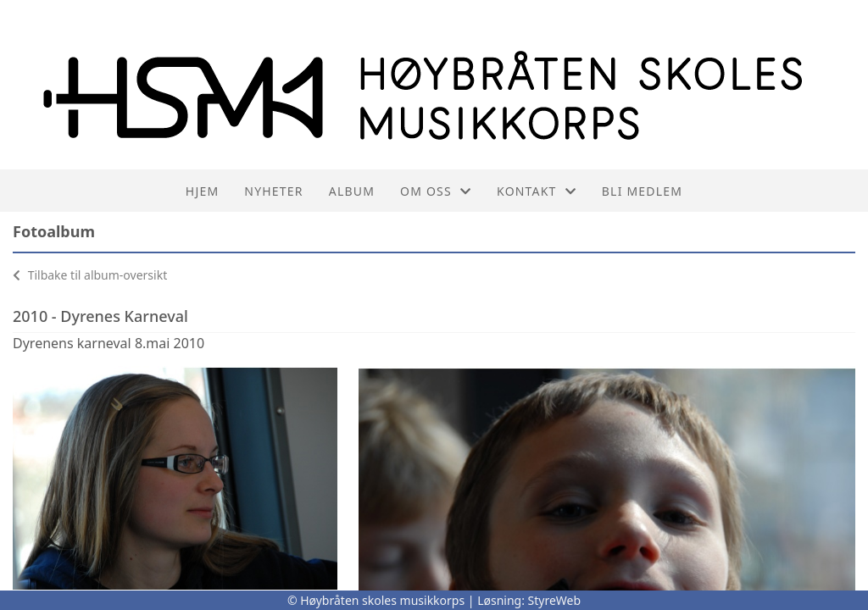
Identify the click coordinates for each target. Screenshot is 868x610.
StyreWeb (555, 600)
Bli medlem (642, 191)
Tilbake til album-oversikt (90, 275)
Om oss (436, 191)
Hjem (202, 191)
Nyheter (273, 191)
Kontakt (537, 191)
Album (352, 191)
